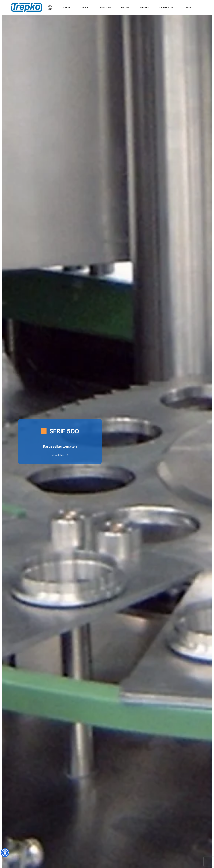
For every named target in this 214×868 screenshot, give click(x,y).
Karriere (144, 7)
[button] (203, 7)
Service (84, 7)
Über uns (51, 7)
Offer (67, 7)
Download (105, 7)
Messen (125, 7)
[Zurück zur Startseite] (27, 7)
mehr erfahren (60, 455)
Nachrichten (166, 7)
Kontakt (188, 7)
